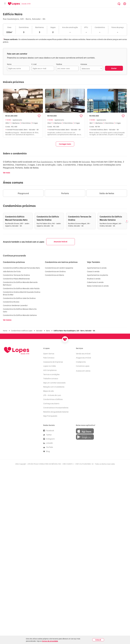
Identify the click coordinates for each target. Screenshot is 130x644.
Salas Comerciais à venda (98, 286)
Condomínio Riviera (11, 302)
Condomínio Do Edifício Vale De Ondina (19, 298)
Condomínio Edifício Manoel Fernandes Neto (21, 268)
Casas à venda (93, 271)
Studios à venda (94, 279)
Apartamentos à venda (97, 268)
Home (5, 331)
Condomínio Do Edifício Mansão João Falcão (21, 288)
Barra (66, 162)
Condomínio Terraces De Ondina (16, 275)
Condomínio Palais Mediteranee (16, 279)
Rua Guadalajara (45, 162)
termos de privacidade (50, 641)
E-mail (34, 64)
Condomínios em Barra (54, 275)
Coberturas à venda (95, 282)
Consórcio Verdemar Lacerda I (15, 305)
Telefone (59, 64)
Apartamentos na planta (97, 275)
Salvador (86, 162)
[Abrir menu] (5, 4)
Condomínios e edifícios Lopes (22, 331)
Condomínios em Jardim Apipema (59, 268)
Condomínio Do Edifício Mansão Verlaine (20, 315)
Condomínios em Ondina (55, 271)
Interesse (84, 64)
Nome (9, 64)
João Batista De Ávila (12, 271)
